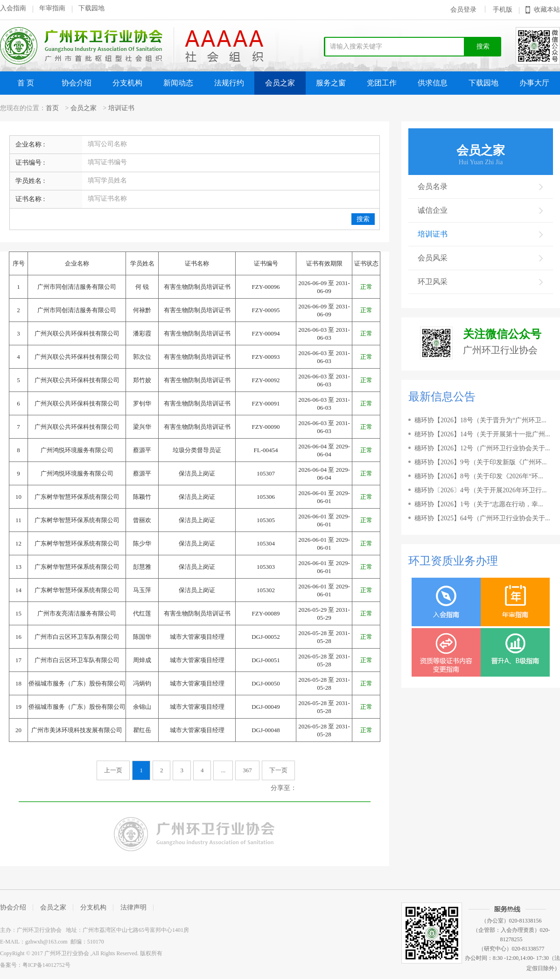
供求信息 (433, 83)
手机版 (503, 10)
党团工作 (382, 83)
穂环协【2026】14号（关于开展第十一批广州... (482, 434)
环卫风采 (481, 282)
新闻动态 (178, 83)
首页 (52, 108)
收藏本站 (547, 10)
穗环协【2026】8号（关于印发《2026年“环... (479, 476)
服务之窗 (331, 83)
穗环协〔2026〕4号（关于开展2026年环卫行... (481, 490)
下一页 (278, 770)
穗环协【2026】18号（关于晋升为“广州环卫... (480, 420)
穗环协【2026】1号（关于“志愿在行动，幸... (479, 504)
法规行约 (229, 83)
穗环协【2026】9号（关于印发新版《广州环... (481, 462)
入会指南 (13, 8)
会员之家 (280, 83)
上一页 (113, 770)
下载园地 (91, 8)
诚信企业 (481, 210)
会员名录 (481, 186)
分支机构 (127, 83)
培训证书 (121, 108)
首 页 (26, 83)
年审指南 (52, 8)
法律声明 (133, 907)
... (223, 770)
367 (247, 770)
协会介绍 (77, 83)
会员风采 (481, 258)
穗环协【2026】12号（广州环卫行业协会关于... (482, 448)
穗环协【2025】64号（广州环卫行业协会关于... (482, 518)
